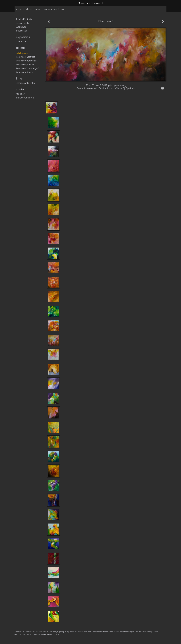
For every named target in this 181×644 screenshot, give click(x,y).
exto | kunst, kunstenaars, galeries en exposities (23, 3)
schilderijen (22, 53)
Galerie (21, 48)
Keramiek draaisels (26, 72)
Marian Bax (84, 3)
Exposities (23, 37)
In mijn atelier (23, 23)
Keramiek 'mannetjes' (27, 68)
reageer (20, 94)
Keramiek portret (25, 65)
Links (19, 79)
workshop (21, 27)
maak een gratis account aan (48, 9)
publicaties (22, 31)
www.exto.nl (43, 632)
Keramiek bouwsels (26, 61)
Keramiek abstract (26, 57)
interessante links (25, 83)
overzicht (21, 41)
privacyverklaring (25, 98)
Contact (21, 89)
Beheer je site (22, 9)
